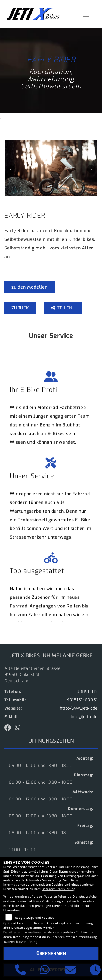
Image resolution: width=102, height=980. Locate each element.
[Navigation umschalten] (86, 14)
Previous (11, 169)
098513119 (87, 692)
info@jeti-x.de (84, 717)
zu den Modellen (30, 287)
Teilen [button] (62, 308)
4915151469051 (82, 700)
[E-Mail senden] (70, 971)
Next (91, 169)
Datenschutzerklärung (59, 889)
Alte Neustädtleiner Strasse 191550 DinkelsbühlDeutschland (34, 675)
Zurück (20, 308)
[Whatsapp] (45, 971)
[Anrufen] (21, 971)
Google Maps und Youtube (35, 918)
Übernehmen (51, 954)
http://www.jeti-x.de (79, 708)
